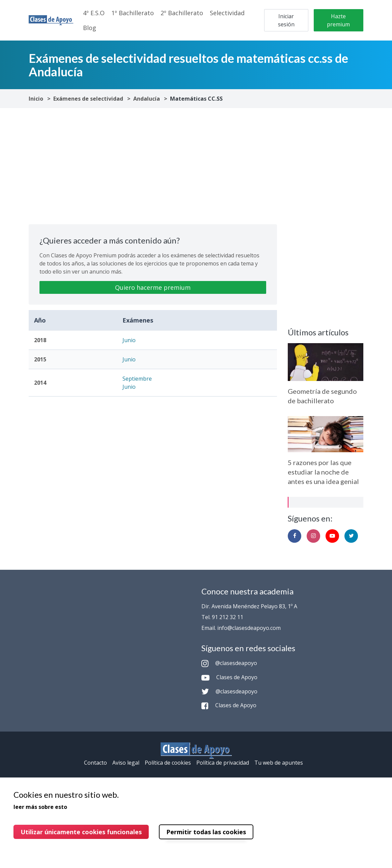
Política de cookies (168, 763)
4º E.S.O (94, 13)
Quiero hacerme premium (153, 287)
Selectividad (227, 13)
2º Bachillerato (182, 13)
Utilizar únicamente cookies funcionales (81, 832)
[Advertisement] (153, 166)
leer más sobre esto (40, 807)
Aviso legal (126, 763)
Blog (90, 28)
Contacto (95, 763)
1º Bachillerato (133, 13)
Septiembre (137, 379)
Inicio (36, 99)
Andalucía (147, 99)
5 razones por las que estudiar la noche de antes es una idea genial (323, 472)
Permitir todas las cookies (206, 832)
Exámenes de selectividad (88, 99)
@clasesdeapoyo (229, 663)
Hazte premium (338, 20)
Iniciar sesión (286, 20)
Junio (129, 340)
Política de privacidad (223, 763)
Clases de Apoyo (229, 677)
